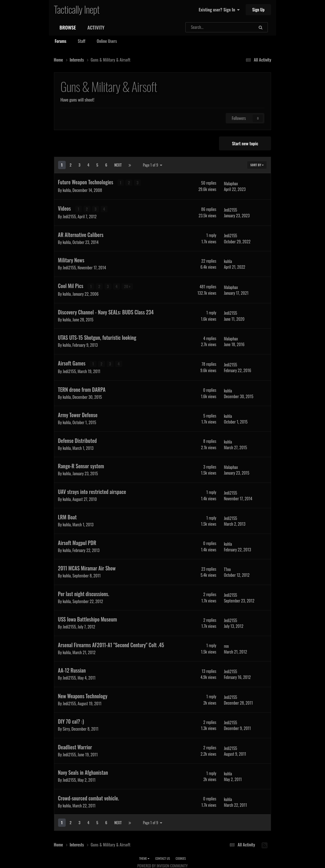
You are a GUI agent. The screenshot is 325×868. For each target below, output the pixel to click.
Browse (68, 27)
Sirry (66, 728)
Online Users (107, 41)
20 (127, 286)
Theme (144, 858)
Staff (82, 41)
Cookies (181, 858)
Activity (96, 27)
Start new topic (245, 143)
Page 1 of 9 (153, 165)
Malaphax (231, 183)
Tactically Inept (77, 9)
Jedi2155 (69, 216)
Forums (61, 41)
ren (226, 645)
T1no (227, 569)
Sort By (257, 165)
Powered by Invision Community (162, 865)
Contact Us (162, 858)
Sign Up (259, 10)
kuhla (66, 190)
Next (118, 165)
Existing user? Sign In (219, 10)
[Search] (206, 27)
